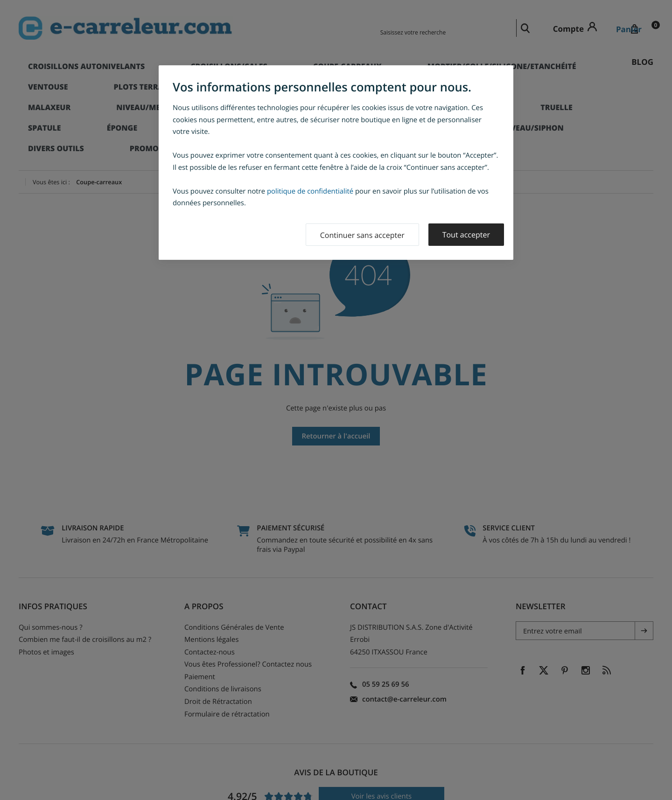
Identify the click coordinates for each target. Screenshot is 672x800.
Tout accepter (466, 235)
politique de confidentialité (310, 191)
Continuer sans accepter (362, 235)
